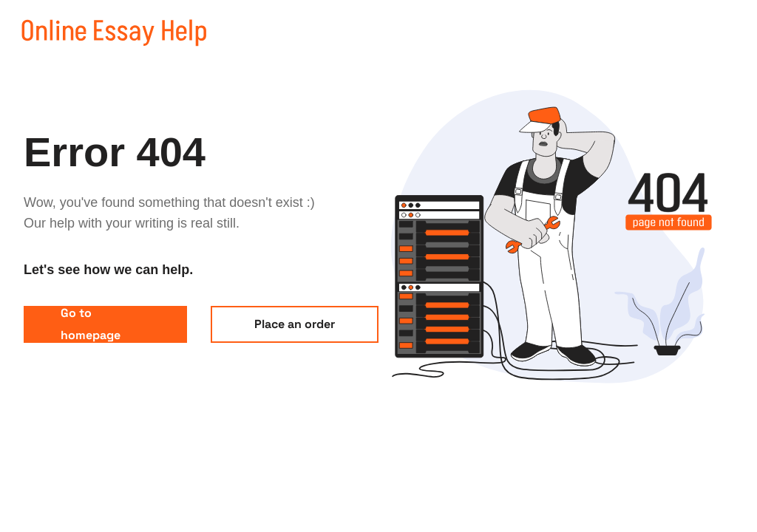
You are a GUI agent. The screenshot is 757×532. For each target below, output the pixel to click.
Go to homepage (91, 324)
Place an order (295, 324)
